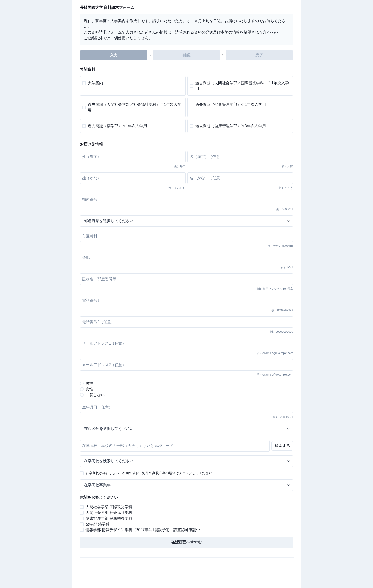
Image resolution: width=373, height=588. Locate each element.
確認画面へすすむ (186, 542)
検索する (282, 446)
